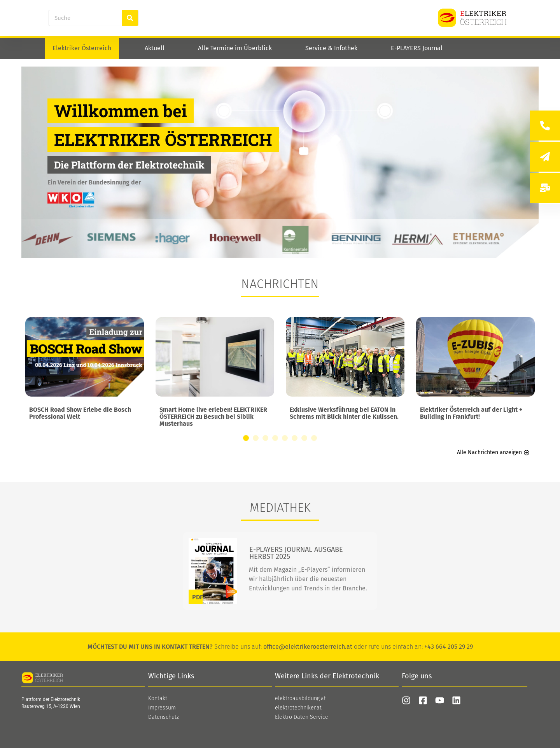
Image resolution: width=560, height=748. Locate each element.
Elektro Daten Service (302, 717)
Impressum (162, 708)
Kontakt (158, 699)
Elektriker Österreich (82, 48)
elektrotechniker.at (298, 708)
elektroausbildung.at (300, 699)
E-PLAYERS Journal (417, 48)
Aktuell (155, 48)
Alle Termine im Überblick (235, 48)
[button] (246, 438)
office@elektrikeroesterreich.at (308, 647)
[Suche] (130, 18)
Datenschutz (164, 717)
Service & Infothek (331, 48)
